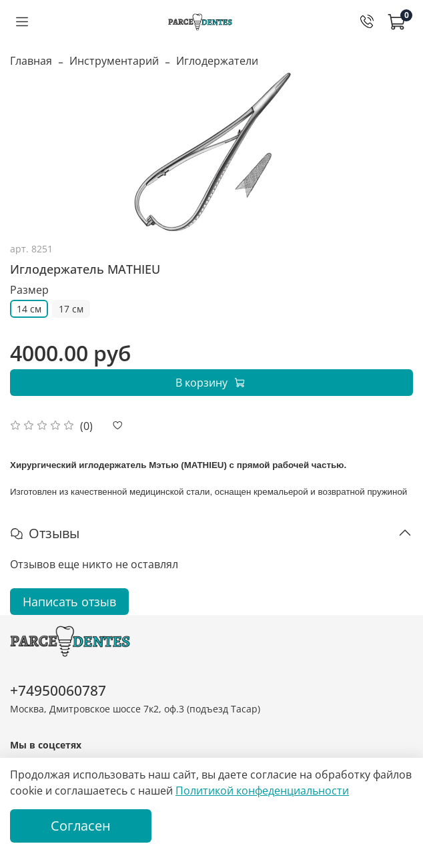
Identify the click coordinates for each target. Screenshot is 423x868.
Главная (31, 61)
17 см (71, 309)
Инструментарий (114, 61)
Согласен (81, 826)
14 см (29, 309)
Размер (29, 290)
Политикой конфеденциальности (262, 791)
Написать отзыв (69, 602)
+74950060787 (58, 690)
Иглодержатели (217, 61)
